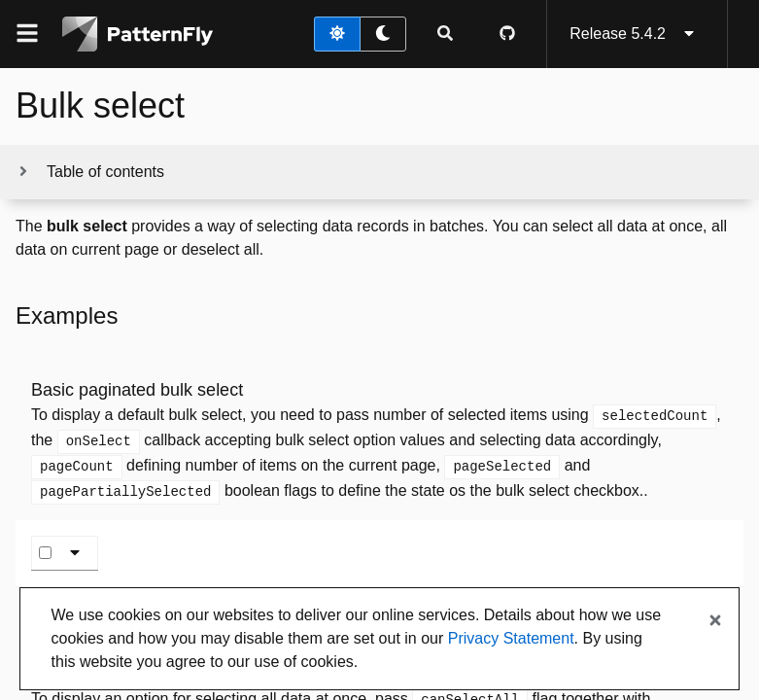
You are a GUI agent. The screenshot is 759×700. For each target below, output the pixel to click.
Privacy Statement (511, 638)
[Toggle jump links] (90, 172)
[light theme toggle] (337, 34)
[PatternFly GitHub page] (507, 34)
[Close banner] (715, 621)
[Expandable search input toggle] (445, 34)
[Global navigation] (27, 34)
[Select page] (45, 553)
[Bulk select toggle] (79, 553)
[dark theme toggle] (383, 34)
